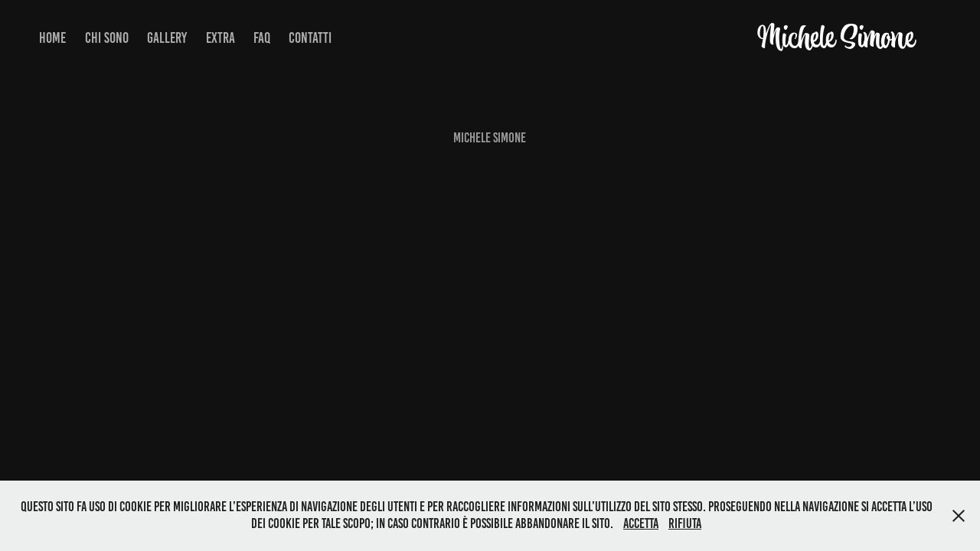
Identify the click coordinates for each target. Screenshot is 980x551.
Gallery (167, 38)
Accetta (641, 523)
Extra (220, 38)
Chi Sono (107, 38)
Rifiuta (685, 523)
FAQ (262, 38)
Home (52, 38)
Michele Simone (836, 38)
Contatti (310, 38)
